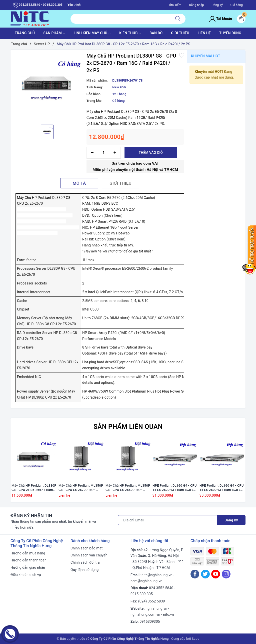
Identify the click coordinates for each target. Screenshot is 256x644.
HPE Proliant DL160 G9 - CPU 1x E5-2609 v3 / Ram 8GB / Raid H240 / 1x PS (222, 488)
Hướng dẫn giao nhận (28, 567)
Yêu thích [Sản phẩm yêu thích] (74, 5)
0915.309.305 (142, 594)
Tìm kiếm (175, 5)
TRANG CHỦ (25, 33)
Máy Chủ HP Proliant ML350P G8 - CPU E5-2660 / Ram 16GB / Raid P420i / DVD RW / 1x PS (128, 488)
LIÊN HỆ (204, 33)
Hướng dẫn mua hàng (28, 553)
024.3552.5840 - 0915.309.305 (38, 5)
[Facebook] (195, 574)
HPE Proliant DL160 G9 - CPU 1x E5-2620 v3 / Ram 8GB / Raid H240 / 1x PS (175, 488)
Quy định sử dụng (85, 570)
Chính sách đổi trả (85, 562)
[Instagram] (226, 574)
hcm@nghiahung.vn (146, 581)
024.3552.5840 (161, 588)
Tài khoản (221, 19)
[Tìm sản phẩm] (120, 19)
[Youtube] (216, 574)
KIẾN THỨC (130, 34)
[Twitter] (205, 574)
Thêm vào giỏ (151, 153)
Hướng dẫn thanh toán (28, 560)
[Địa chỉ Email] (168, 520)
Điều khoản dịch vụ (26, 575)
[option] (47, 87)
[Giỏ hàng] (241, 19)
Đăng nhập (196, 5)
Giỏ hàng (237, 5)
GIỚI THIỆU (180, 33)
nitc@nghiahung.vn (157, 575)
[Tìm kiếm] (178, 19)
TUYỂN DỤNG (230, 33)
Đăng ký (217, 5)
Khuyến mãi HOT (206, 56)
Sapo (196, 639)
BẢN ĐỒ (156, 33)
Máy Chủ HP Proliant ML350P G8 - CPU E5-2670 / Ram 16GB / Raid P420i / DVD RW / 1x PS (81, 488)
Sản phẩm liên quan (128, 427)
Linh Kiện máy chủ (92, 34)
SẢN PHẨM (54, 34)
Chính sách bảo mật (86, 548)
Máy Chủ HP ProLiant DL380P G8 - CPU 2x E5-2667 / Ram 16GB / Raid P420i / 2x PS (34, 488)
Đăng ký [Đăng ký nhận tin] (231, 520)
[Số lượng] (104, 153)
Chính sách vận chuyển (89, 555)
